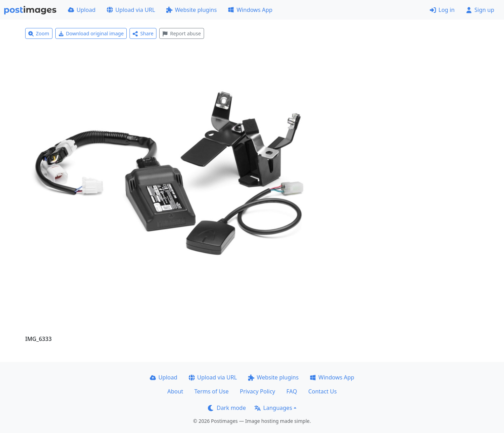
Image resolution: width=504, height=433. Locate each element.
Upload (82, 10)
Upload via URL (131, 10)
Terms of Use (211, 391)
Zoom (39, 33)
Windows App (250, 10)
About (175, 391)
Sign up (480, 10)
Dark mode (227, 408)
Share (143, 33)
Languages (273, 408)
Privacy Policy (257, 391)
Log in (442, 10)
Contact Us (323, 391)
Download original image (91, 33)
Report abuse (181, 33)
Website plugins (191, 10)
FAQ (292, 391)
